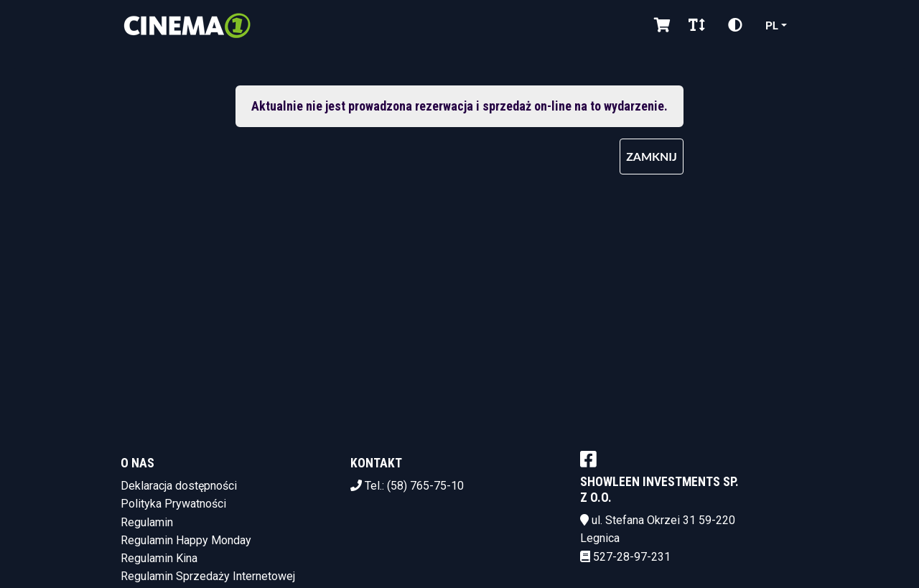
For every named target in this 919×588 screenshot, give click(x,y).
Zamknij (652, 156)
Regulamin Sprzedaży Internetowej (208, 576)
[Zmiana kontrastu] (735, 25)
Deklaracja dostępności (179, 486)
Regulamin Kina (159, 558)
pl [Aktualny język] (772, 25)
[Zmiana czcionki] (697, 25)
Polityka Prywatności (173, 504)
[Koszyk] (660, 25)
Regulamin (147, 522)
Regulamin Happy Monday (186, 540)
